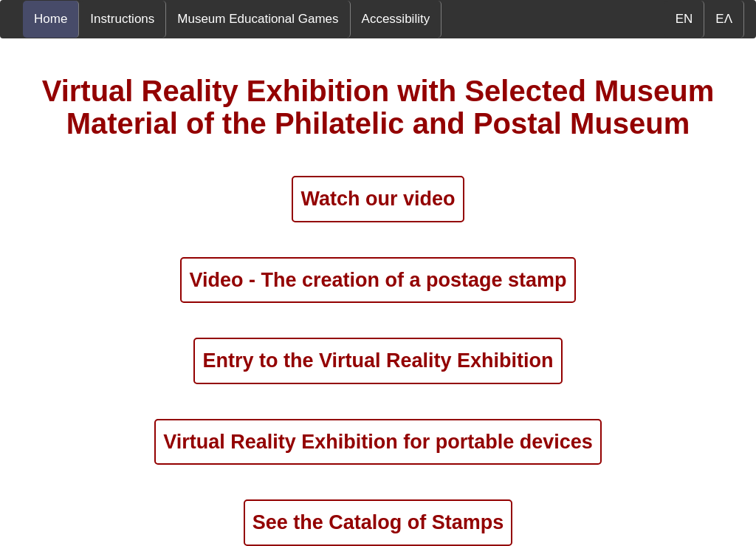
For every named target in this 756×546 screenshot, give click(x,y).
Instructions (122, 19)
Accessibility (396, 19)
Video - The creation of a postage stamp (378, 280)
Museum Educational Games (258, 19)
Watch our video (378, 199)
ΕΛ (724, 19)
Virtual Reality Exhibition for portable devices (378, 442)
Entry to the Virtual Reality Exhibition (378, 361)
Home (51, 19)
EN (684, 19)
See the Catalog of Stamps (378, 522)
